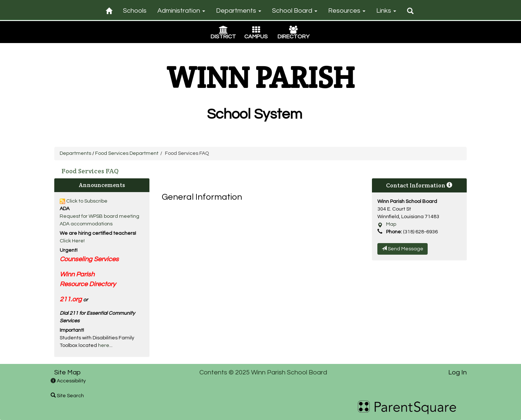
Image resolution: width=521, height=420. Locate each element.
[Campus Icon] (256, 31)
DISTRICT (223, 37)
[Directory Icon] (293, 31)
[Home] (109, 10)
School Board (295, 11)
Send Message (403, 249)
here (104, 345)
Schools (135, 11)
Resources (347, 11)
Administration (181, 11)
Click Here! (72, 241)
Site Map (67, 372)
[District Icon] (223, 31)
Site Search (67, 396)
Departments (239, 11)
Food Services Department (127, 153)
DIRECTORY (293, 37)
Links (386, 11)
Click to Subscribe (84, 201)
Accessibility (68, 381)
